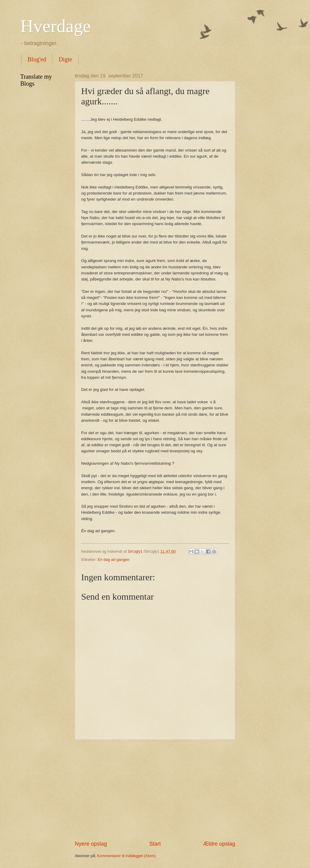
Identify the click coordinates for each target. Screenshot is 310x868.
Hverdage (56, 26)
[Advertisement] (155, 790)
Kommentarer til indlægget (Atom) (126, 856)
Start (155, 844)
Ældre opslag (219, 844)
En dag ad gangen (113, 560)
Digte (65, 59)
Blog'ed (37, 59)
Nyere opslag (91, 844)
